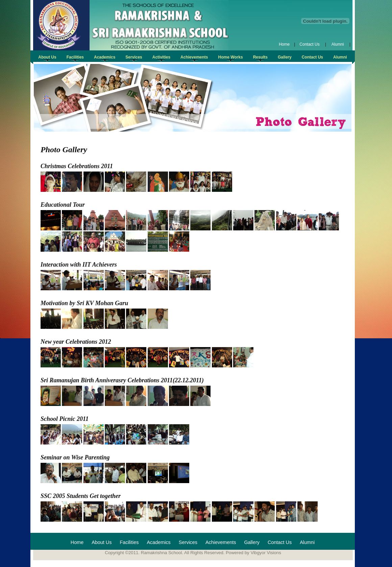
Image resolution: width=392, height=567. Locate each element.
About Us (102, 542)
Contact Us (310, 44)
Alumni (338, 44)
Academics (158, 542)
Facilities (129, 542)
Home (284, 44)
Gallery (252, 542)
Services (188, 542)
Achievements (221, 542)
